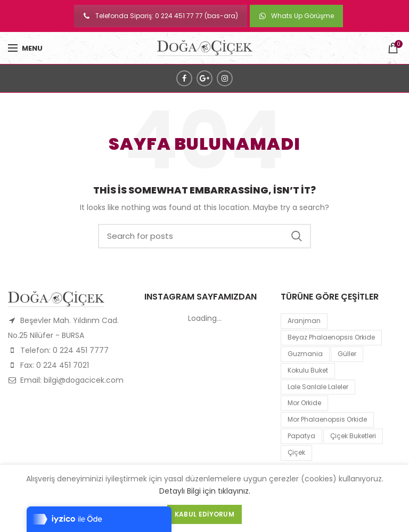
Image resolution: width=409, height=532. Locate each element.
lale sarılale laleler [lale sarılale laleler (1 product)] (318, 387)
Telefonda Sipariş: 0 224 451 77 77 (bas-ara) (161, 16)
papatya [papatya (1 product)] (301, 436)
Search (297, 236)
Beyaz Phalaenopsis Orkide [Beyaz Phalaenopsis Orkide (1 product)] (331, 337)
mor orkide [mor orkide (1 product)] (304, 403)
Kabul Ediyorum (204, 514)
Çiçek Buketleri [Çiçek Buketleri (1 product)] (353, 436)
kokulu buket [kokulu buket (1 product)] (308, 370)
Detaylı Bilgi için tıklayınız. (205, 491)
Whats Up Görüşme (296, 16)
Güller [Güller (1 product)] (347, 354)
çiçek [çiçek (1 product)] (296, 452)
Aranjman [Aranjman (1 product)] (304, 321)
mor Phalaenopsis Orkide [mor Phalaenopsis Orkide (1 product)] (327, 419)
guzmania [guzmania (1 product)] (305, 354)
